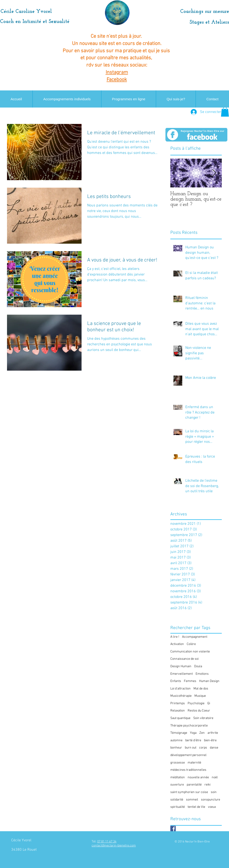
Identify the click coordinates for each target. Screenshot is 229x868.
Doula (198, 666)
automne (176, 740)
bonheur (176, 748)
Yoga (193, 733)
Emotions (202, 674)
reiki (208, 785)
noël (215, 777)
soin (214, 792)
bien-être (210, 740)
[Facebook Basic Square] (173, 829)
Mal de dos (201, 689)
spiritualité (178, 807)
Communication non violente (190, 652)
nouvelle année (198, 777)
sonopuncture (211, 800)
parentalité (194, 785)
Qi (209, 703)
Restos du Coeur (199, 711)
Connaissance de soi (184, 659)
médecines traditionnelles (188, 770)
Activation (177, 644)
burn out (191, 748)
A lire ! (175, 637)
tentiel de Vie (196, 807)
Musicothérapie (181, 696)
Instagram (117, 73)
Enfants (176, 681)
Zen (202, 733)
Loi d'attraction (181, 689)
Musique (200, 696)
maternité (194, 763)
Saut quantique (180, 718)
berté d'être (193, 740)
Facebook (117, 80)
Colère (191, 644)
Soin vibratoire (203, 718)
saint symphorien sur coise (189, 792)
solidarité (177, 800)
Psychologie (196, 703)
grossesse (178, 763)
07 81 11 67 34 (107, 842)
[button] (225, 112)
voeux (212, 807)
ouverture (177, 785)
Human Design (209, 681)
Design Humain (181, 666)
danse (214, 748)
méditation (178, 777)
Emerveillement (182, 674)
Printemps (178, 703)
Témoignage (179, 733)
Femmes (190, 681)
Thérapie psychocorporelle (189, 726)
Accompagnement (195, 637)
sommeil (192, 800)
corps (203, 748)
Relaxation (178, 711)
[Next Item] (214, 173)
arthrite (213, 733)
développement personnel (188, 755)
